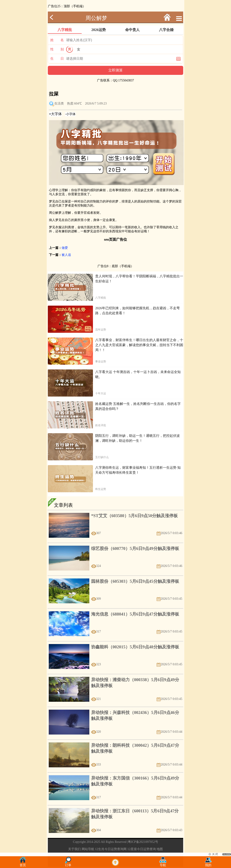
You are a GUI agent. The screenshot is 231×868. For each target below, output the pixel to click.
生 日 (57, 59)
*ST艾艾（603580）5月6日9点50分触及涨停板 (134, 516)
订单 (68, 864)
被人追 (66, 255)
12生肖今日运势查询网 (111, 849)
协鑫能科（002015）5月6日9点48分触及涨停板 (135, 647)
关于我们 (74, 849)
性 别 (57, 49)
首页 (23, 864)
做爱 (65, 248)
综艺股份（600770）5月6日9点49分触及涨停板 (135, 548)
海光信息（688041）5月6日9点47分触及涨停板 (135, 614)
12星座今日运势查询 (142, 849)
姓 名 (57, 40)
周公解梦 (96, 18)
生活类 (59, 103)
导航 (163, 864)
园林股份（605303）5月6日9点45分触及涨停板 (135, 581)
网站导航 (88, 849)
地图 (160, 849)
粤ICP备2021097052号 (143, 842)
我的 (208, 864)
